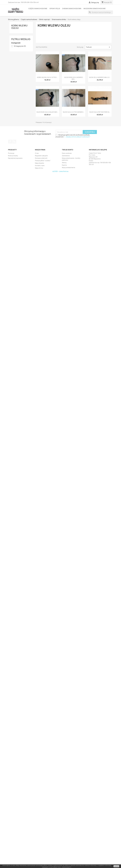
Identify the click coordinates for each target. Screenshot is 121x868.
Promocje (11, 153)
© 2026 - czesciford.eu (60, 171)
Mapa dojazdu (40, 163)
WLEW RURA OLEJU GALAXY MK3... (47, 112)
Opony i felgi (55, 9)
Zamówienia (66, 156)
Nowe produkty (13, 156)
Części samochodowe (38, 9)
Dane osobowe (67, 153)
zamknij (116, 866)
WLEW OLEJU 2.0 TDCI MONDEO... (74, 112)
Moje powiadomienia (68, 168)
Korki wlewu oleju (19, 27)
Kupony (64, 165)
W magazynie (20, 46)
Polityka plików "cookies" (43, 161)
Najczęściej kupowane (15, 158)
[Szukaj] (100, 12)
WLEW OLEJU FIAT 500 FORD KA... (100, 112)
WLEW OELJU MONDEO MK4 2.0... (100, 77)
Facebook (10, 142)
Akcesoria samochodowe (95, 9)
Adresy (64, 163)
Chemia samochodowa (72, 9)
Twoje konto (68, 150)
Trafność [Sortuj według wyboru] (98, 47)
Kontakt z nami (40, 166)
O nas (37, 153)
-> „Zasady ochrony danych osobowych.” (77, 137)
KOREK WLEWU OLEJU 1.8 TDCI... (47, 77)
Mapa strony (39, 168)
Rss (14, 142)
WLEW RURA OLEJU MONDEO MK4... (74, 78)
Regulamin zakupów (41, 156)
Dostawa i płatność (41, 158)
